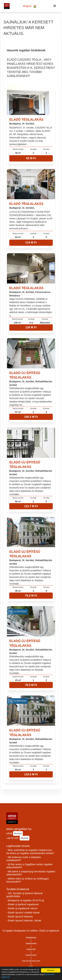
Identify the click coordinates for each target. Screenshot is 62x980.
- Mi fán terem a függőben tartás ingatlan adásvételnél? (29, 866)
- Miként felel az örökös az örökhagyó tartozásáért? (28, 880)
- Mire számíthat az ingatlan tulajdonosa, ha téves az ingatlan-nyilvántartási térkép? (30, 852)
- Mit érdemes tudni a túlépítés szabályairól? (24, 859)
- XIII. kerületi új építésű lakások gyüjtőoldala (24, 895)
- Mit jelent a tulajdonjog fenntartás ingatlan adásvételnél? (31, 873)
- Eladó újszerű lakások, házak (24, 920)
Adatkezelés (31, 943)
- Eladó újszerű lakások (20, 916)
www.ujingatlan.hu (19, 829)
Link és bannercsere (31, 961)
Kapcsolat (31, 949)
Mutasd (18, 833)
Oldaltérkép (31, 938)
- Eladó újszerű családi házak (23, 912)
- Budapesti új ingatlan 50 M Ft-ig (25, 900)
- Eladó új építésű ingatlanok (22, 904)
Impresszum (31, 955)
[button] (30, 6)
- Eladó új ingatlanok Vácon (22, 908)
